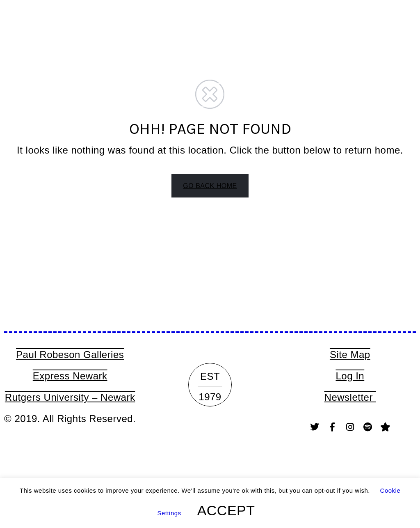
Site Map (350, 355)
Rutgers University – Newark (70, 397)
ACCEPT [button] (226, 510)
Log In (350, 376)
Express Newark (70, 376)
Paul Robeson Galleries (70, 355)
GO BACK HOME (210, 186)
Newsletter (350, 397)
